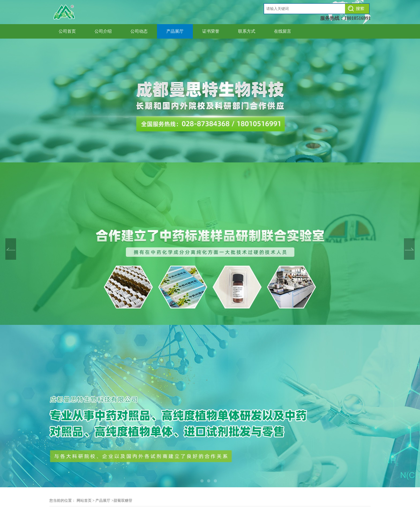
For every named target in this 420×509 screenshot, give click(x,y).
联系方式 (247, 31)
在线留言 (283, 31)
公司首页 (67, 31)
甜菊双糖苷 (123, 501)
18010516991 (357, 18)
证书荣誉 (211, 31)
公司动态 (139, 31)
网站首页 (84, 501)
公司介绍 (103, 31)
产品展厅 (175, 31)
